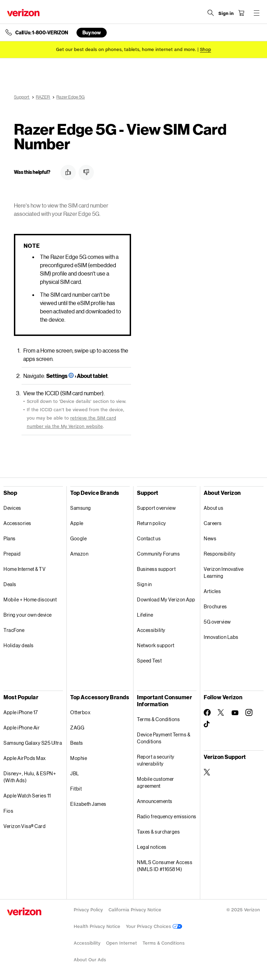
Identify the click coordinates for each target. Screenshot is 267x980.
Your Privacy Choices (154, 926)
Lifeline (145, 615)
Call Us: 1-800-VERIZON (42, 33)
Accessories (17, 523)
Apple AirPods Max (25, 758)
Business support (156, 569)
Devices (12, 508)
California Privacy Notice (135, 910)
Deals (10, 584)
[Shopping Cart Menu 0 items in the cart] (241, 13)
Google (78, 538)
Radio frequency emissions (167, 816)
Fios (8, 811)
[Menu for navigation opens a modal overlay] (257, 13)
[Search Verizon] (211, 13)
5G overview (217, 622)
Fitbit (76, 789)
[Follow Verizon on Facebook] (207, 712)
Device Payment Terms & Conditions (164, 738)
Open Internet (122, 943)
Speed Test (149, 661)
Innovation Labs (221, 637)
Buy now (92, 32)
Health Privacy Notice (97, 926)
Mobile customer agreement (156, 782)
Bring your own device (28, 615)
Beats (77, 743)
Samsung (81, 508)
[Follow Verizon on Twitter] (221, 712)
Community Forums (158, 554)
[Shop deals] (205, 49)
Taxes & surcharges (158, 832)
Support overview (156, 508)
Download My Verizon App (166, 599)
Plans (10, 538)
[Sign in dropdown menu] (226, 14)
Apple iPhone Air (22, 728)
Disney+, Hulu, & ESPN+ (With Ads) (30, 777)
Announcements (155, 801)
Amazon (79, 554)
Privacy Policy (88, 910)
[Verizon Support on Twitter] (207, 772)
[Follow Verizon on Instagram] (249, 712)
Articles (212, 591)
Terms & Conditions (158, 719)
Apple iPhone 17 (21, 712)
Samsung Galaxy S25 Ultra (33, 743)
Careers (213, 523)
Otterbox (80, 712)
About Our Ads (90, 960)
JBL (75, 773)
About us (213, 508)
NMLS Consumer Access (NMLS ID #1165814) (165, 866)
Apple (77, 523)
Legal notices (152, 847)
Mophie (79, 758)
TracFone (14, 630)
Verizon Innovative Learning (224, 572)
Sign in (144, 584)
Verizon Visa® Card (25, 826)
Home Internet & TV (25, 569)
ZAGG (77, 728)
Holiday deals (19, 645)
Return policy (152, 523)
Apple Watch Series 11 (27, 796)
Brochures (215, 606)
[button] (68, 172)
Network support (156, 645)
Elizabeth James (88, 804)
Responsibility (220, 554)
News (210, 538)
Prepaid (12, 554)
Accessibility (151, 630)
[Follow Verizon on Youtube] (235, 713)
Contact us (149, 538)
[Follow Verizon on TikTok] (207, 724)
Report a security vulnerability (156, 760)
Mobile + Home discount (30, 599)
